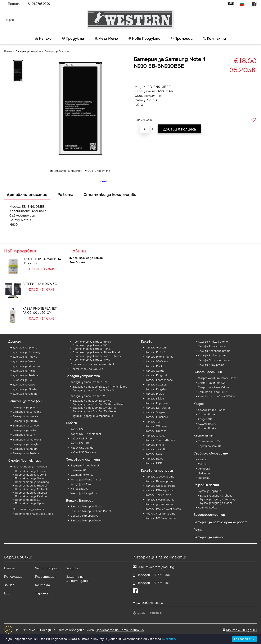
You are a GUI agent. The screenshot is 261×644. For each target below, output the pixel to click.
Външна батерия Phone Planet (91, 511)
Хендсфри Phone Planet (86, 479)
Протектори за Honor (30, 478)
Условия (73, 568)
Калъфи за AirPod (157, 449)
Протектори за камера (29, 509)
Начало (43, 38)
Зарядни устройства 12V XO (92, 400)
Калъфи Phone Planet (159, 357)
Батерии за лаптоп (209, 537)
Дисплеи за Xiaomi (25, 361)
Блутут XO (78, 470)
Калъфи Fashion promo (213, 355)
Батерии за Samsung (57, 51)
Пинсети (204, 478)
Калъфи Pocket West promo (163, 509)
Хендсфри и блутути (83, 459)
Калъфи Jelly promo (158, 495)
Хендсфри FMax (81, 484)
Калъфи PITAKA (155, 352)
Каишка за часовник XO (214, 392)
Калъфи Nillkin (155, 398)
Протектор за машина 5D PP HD (42, 261)
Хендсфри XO (79, 488)
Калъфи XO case (156, 426)
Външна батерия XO (84, 515)
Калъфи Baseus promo (160, 481)
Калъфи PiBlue (155, 394)
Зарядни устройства (83, 376)
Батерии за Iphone (26, 407)
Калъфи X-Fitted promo (213, 341)
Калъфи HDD (154, 463)
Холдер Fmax (207, 414)
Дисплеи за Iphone (25, 347)
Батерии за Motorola (27, 439)
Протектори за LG (28, 500)
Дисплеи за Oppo (24, 384)
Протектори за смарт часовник (93, 364)
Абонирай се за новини (88, 258)
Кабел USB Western (83, 452)
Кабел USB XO (80, 443)
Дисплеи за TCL (23, 380)
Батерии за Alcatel (26, 421)
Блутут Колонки (82, 474)
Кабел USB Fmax (81, 438)
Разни (198, 529)
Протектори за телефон (30, 466)
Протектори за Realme (31, 496)
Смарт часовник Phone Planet (218, 378)
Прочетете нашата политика (120, 630)
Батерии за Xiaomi (26, 449)
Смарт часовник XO (211, 382)
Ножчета (204, 473)
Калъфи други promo (159, 504)
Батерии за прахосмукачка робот (220, 522)
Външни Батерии (80, 500)
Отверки (204, 468)
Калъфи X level (155, 435)
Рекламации (13, 576)
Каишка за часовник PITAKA (216, 396)
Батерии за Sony (24, 435)
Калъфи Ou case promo (160, 486)
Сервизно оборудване (211, 453)
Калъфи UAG (154, 454)
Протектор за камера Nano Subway (97, 356)
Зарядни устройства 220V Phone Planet (100, 386)
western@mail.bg (161, 567)
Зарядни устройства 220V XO (93, 390)
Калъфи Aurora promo (212, 346)
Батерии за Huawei (26, 416)
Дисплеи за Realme (26, 375)
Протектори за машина (87, 369)
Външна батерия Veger (86, 520)
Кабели (71, 423)
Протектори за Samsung (32, 482)
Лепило (203, 459)
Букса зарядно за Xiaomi (216, 503)
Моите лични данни (242, 630)
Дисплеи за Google (25, 394)
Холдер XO (205, 419)
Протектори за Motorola (32, 489)
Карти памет (204, 435)
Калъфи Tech (154, 421)
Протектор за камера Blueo (34, 514)
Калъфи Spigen (155, 412)
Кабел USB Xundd (82, 447)
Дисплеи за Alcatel (25, 389)
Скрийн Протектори (25, 460)
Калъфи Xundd (155, 371)
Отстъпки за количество (110, 194)
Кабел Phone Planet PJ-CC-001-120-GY (40, 310)
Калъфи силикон (156, 384)
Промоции (182, 38)
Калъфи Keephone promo (214, 351)
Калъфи (147, 341)
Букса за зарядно (210, 491)
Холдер (199, 404)
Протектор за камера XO (90, 345)
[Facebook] (136, 591)
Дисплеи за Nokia (24, 371)
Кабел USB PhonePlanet (86, 434)
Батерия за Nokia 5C (40, 284)
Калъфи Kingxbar (156, 389)
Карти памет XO (210, 446)
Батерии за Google (26, 444)
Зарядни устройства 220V (89, 382)
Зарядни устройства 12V (88, 396)
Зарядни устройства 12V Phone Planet (99, 404)
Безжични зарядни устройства (92, 416)
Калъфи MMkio (155, 445)
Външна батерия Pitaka (86, 506)
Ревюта (66, 194)
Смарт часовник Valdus (214, 387)
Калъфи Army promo (211, 365)
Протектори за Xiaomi (31, 474)
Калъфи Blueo (154, 458)
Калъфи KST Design (158, 408)
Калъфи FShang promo (160, 490)
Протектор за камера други (92, 341)
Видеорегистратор (209, 514)
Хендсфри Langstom (84, 493)
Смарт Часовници (208, 372)
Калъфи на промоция (157, 470)
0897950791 (161, 583)
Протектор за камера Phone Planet (96, 352)
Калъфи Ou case (156, 431)
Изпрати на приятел (68, 171)
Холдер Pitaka (207, 428)
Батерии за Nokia (25, 430)
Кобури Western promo (160, 513)
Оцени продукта (99, 171)
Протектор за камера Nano (91, 349)
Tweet (102, 181)
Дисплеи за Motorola (26, 366)
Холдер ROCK (207, 423)
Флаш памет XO (209, 441)
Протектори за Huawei (31, 485)
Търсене (42, 593)
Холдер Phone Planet (211, 410)
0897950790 (41, 3)
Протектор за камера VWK (91, 359)
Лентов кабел (207, 507)
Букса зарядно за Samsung (218, 499)
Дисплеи (15, 341)
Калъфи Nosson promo (160, 499)
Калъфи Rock (154, 366)
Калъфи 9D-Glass (157, 361)
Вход (8, 593)
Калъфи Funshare (157, 417)
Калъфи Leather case (159, 380)
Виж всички (77, 262)
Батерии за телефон (28, 51)
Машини (204, 464)
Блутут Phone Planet (85, 465)
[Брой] (144, 129)
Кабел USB (78, 429)
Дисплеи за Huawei (26, 357)
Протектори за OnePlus (31, 492)
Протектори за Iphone (30, 471)
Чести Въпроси (47, 568)
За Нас (9, 585)
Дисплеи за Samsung (27, 352)
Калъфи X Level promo (160, 476)
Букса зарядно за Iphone (216, 495)
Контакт (42, 585)
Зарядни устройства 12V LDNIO (94, 408)
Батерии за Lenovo (26, 425)
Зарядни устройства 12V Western (96, 411)
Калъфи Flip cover (157, 403)
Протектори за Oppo (30, 503)
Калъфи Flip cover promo (214, 360)
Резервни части (206, 485)
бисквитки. (170, 639)
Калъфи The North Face (161, 440)
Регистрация (46, 576)
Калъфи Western (156, 347)
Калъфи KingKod (156, 375)
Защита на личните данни (78, 578)
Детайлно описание (27, 194)
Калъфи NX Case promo (161, 518)
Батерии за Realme (26, 453)
